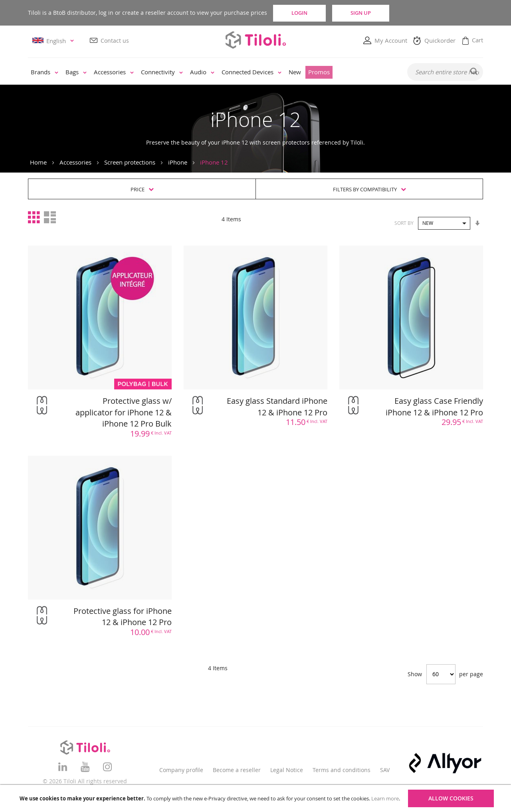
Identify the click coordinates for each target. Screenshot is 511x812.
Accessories (75, 162)
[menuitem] (45, 73)
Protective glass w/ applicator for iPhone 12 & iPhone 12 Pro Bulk (124, 412)
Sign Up (376, 13)
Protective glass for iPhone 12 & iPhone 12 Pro (123, 617)
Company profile (181, 770)
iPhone (178, 162)
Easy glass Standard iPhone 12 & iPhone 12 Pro (277, 407)
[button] (54, 41)
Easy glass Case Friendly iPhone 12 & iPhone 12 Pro (434, 407)
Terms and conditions (342, 770)
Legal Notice (287, 770)
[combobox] (445, 72)
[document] (256, 798)
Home (38, 162)
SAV (385, 770)
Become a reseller (237, 770)
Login (305, 13)
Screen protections (130, 162)
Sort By (404, 223)
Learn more (385, 798)
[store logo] (255, 40)
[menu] (212, 73)
